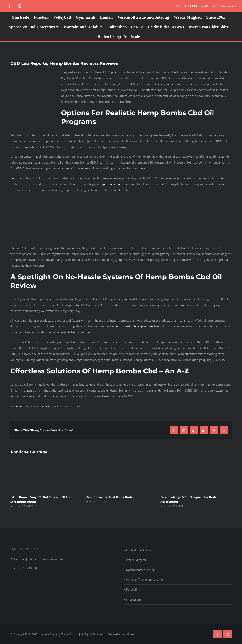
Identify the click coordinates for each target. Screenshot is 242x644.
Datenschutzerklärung (140, 570)
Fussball (131, 589)
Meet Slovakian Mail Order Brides (110, 497)
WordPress (128, 634)
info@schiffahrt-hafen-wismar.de (219, 6)
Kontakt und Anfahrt (139, 550)
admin (18, 406)
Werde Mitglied (136, 560)
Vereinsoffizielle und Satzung (145, 580)
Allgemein (47, 406)
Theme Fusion (69, 634)
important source (111, 184)
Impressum (133, 599)
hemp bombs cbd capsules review (137, 326)
